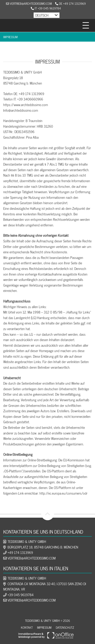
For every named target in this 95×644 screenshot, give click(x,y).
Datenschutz (65, 627)
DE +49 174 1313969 (70, 3)
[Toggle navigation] (86, 25)
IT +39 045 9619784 (46, 8)
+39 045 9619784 (21, 595)
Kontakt (27, 627)
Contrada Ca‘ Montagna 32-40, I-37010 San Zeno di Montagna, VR (45, 586)
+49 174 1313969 (20, 552)
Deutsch (42, 15)
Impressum (10, 37)
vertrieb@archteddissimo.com (29, 3)
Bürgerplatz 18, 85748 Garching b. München (43, 547)
